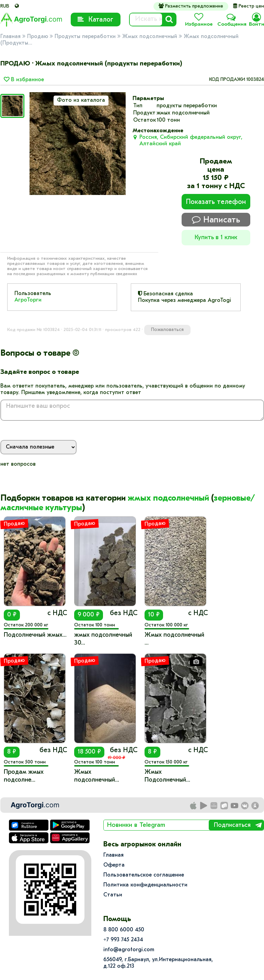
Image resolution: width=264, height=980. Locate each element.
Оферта (114, 865)
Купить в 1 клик (216, 238)
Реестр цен (249, 6)
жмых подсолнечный (168, 499)
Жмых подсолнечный (150, 37)
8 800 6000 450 (124, 930)
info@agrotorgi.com (129, 950)
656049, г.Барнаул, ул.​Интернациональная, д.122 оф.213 (158, 963)
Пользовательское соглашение (144, 875)
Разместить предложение (191, 6)
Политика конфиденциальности (145, 885)
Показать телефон (216, 202)
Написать (216, 220)
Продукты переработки (85, 37)
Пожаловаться (167, 330)
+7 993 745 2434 (123, 940)
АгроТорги (28, 300)
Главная (10, 37)
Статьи (113, 895)
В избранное (24, 80)
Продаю (38, 37)
